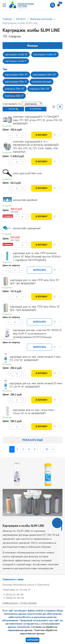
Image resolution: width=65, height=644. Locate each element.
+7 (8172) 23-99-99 (13, 595)
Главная (7, 19)
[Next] (53, 449)
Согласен (32, 640)
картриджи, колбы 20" (45, 54)
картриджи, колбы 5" (16, 61)
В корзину (42, 135)
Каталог (21, 19)
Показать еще (33, 440)
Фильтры (33, 46)
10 (47, 449)
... (40, 449)
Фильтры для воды (41, 19)
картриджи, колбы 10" (16, 54)
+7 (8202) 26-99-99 (13, 598)
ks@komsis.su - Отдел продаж (20, 603)
